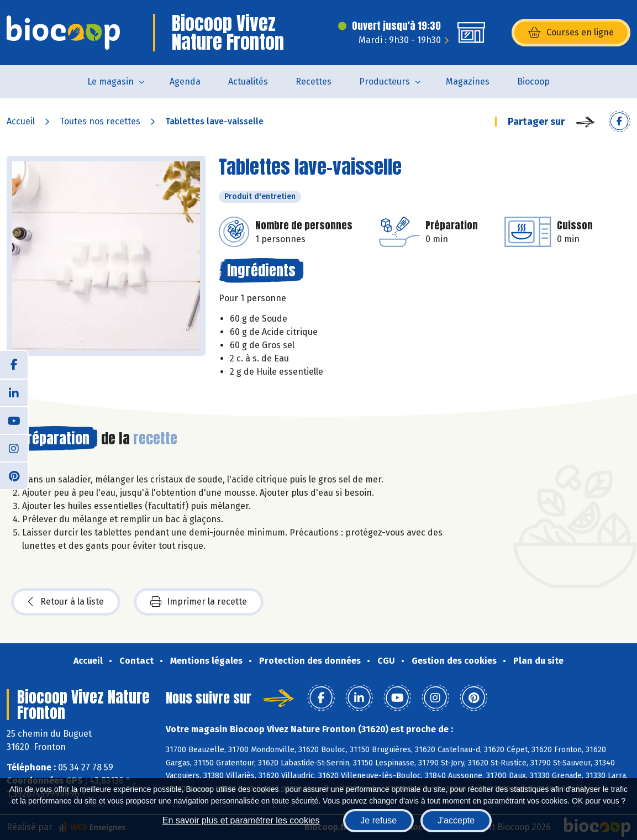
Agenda (185, 82)
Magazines (468, 82)
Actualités (248, 82)
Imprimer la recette (199, 602)
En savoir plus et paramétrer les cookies (241, 820)
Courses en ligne (571, 33)
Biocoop (533, 82)
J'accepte (456, 820)
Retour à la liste (66, 602)
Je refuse (378, 820)
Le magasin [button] (110, 82)
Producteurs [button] (385, 82)
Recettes (314, 82)
